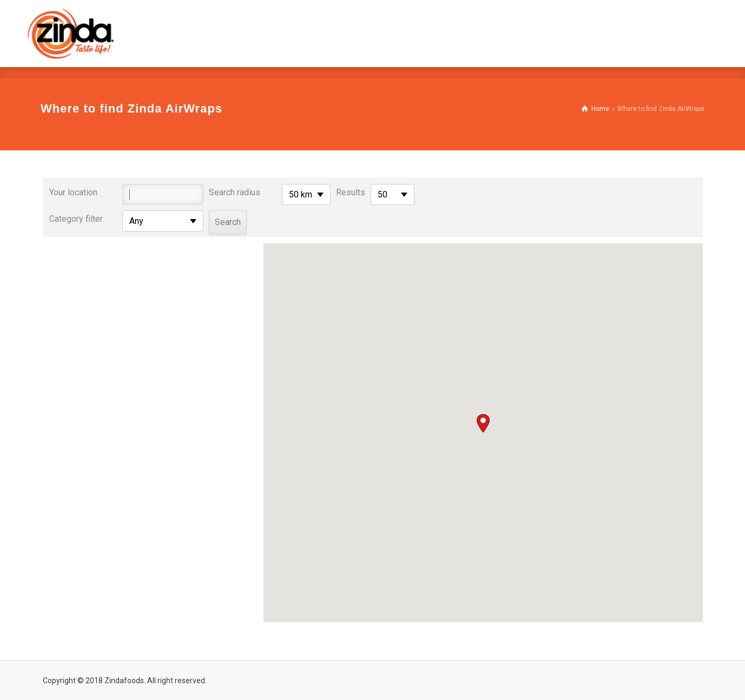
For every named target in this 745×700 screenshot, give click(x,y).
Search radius (235, 192)
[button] (483, 423)
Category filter (76, 219)
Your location (73, 192)
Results (351, 192)
